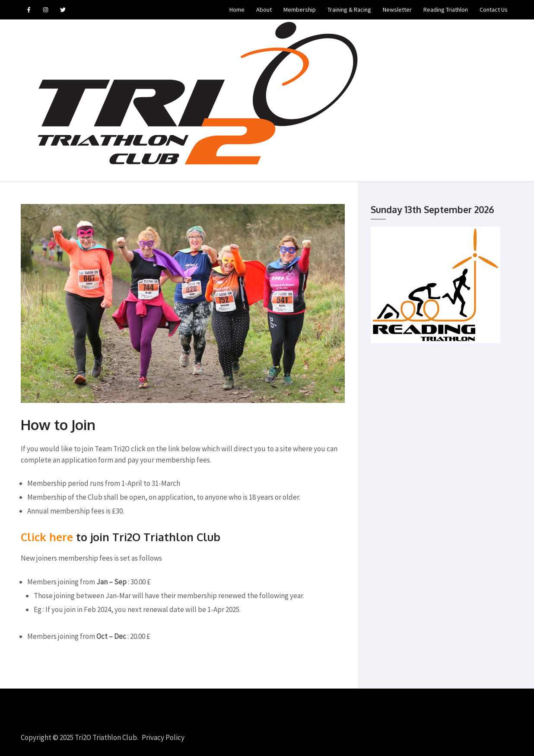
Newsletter (397, 10)
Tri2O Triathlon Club (106, 737)
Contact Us (494, 10)
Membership (300, 10)
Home (237, 10)
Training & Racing (349, 10)
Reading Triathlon (446, 10)
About (264, 10)
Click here (47, 537)
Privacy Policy (163, 737)
